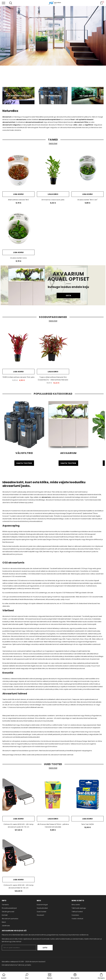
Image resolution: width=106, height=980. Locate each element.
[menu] (4, 3)
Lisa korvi (18, 194)
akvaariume (21, 120)
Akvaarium (7, 117)
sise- (81, 125)
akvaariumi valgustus (12, 125)
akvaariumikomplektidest (50, 120)
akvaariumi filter (81, 122)
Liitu (45, 948)
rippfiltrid (89, 125)
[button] (27, 976)
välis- (76, 125)
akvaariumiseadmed (34, 122)
